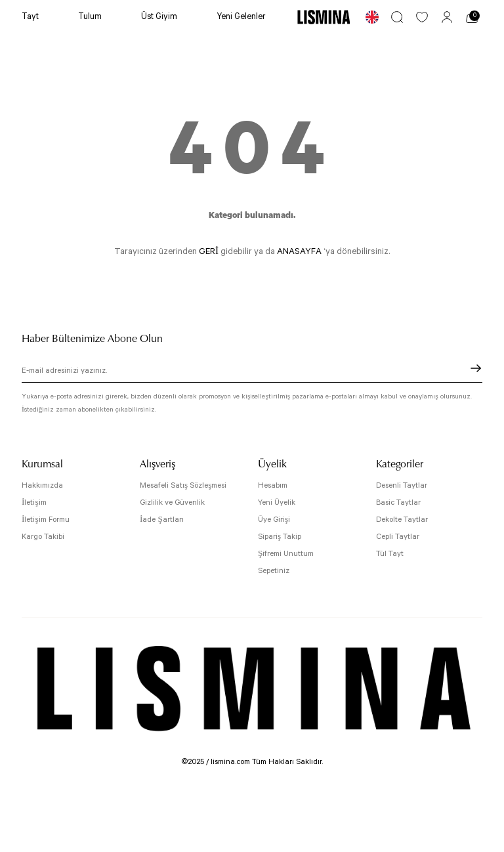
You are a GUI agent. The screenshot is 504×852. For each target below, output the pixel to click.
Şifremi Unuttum (286, 554)
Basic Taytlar (398, 502)
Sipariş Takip (280, 537)
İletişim (34, 502)
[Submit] (476, 368)
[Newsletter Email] (252, 372)
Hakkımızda (42, 485)
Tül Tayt (390, 554)
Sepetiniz (274, 571)
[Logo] (324, 17)
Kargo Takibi (43, 537)
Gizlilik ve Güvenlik (172, 502)
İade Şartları (162, 520)
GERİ (209, 252)
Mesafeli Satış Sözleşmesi (183, 485)
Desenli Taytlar (402, 485)
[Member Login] (447, 17)
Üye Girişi (274, 520)
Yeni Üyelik (277, 502)
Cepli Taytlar (398, 537)
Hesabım (273, 485)
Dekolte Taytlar (402, 520)
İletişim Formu (46, 520)
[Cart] (472, 17)
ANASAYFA (299, 252)
